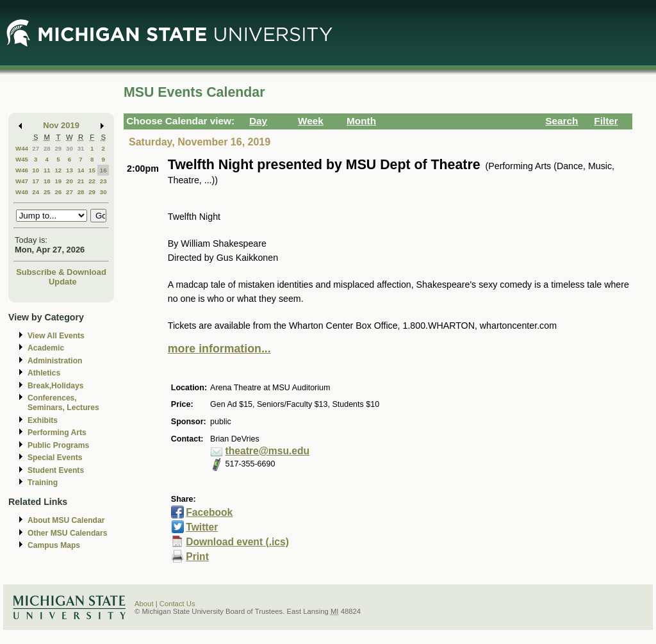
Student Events (56, 470)
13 (70, 170)
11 (47, 170)
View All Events (56, 336)
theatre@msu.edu (268, 451)
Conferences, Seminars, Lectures (63, 403)
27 (36, 148)
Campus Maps (54, 545)
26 (58, 192)
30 (70, 148)
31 (81, 148)
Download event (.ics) (237, 542)
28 (47, 148)
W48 (22, 192)
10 (36, 170)
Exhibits (43, 420)
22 (92, 181)
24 (36, 192)
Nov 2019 (61, 125)
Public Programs (58, 445)
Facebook (209, 512)
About (144, 604)
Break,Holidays (56, 386)
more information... (219, 349)
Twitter (202, 527)
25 (47, 192)
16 (103, 170)
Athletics (44, 373)
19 (58, 181)
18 (47, 181)
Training (43, 483)
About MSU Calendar (66, 520)
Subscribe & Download (61, 272)
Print (197, 557)
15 (92, 170)
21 (81, 181)
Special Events (55, 458)
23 (103, 181)
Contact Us (177, 604)
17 (36, 181)
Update (63, 282)
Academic (46, 348)
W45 (22, 159)
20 (70, 181)
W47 (22, 181)
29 (58, 148)
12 (58, 170)
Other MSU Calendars (68, 533)
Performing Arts (57, 433)
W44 (22, 148)
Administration (55, 361)
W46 (22, 170)
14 (81, 170)
